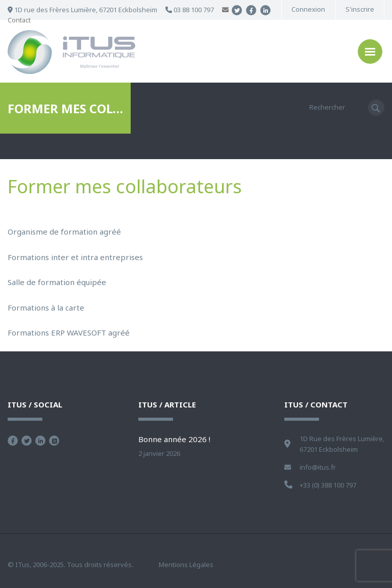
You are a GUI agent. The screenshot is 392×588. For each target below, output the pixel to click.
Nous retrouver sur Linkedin (40, 441)
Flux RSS (54, 441)
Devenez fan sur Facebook (13, 441)
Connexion (308, 9)
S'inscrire (360, 9)
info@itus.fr (318, 467)
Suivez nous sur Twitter (27, 441)
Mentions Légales (186, 565)
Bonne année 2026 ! (174, 439)
